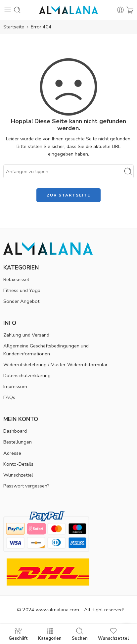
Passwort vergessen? (26, 486)
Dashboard (15, 431)
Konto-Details (18, 464)
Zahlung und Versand (26, 335)
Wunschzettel (18, 475)
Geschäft (18, 634)
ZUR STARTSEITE (68, 195)
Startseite (14, 27)
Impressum (15, 386)
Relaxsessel (16, 279)
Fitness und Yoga (22, 290)
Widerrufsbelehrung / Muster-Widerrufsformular (55, 365)
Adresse (12, 453)
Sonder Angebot (21, 301)
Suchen (80, 634)
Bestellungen (18, 442)
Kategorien (50, 634)
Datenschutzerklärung (27, 376)
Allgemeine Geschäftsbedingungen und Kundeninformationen (46, 350)
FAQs (9, 397)
